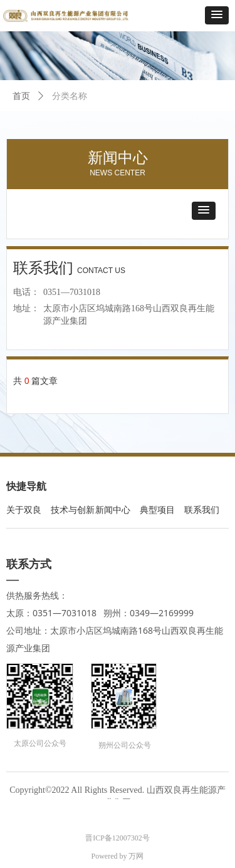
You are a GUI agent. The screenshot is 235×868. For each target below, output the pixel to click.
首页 (21, 96)
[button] (217, 15)
